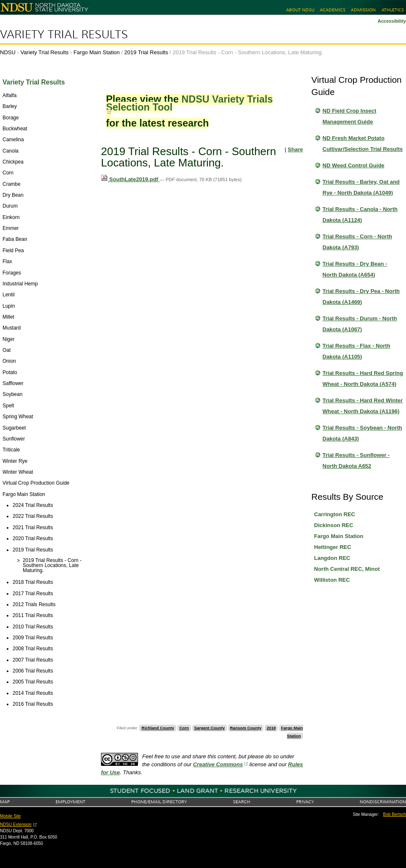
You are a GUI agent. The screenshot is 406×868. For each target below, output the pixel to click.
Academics (333, 10)
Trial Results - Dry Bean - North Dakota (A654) (355, 269)
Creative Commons (218, 764)
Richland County (158, 728)
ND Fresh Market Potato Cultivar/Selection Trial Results (363, 144)
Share (295, 149)
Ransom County (246, 728)
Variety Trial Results (64, 34)
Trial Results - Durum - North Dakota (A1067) (360, 324)
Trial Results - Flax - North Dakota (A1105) (357, 351)
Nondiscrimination (383, 802)
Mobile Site (10, 816)
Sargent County (210, 728)
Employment (70, 802)
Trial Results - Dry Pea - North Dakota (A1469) (361, 297)
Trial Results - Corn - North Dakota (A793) (357, 242)
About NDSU (300, 10)
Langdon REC (332, 558)
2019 (271, 728)
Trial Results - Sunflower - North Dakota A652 (356, 460)
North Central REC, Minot (347, 569)
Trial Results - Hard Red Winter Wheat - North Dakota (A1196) (363, 406)
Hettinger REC (333, 547)
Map (5, 802)
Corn (184, 728)
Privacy (305, 802)
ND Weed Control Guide (354, 165)
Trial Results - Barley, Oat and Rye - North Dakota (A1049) (361, 187)
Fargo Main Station (97, 52)
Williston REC (332, 580)
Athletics (393, 10)
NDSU (8, 52)
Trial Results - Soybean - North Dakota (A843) (362, 433)
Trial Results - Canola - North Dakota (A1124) (360, 215)
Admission (363, 10)
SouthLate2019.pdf (130, 179)
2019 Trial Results (146, 52)
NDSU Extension (16, 824)
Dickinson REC (334, 525)
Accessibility (392, 21)
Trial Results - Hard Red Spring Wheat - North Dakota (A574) (363, 379)
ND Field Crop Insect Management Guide (350, 116)
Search (242, 802)
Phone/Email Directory (159, 802)
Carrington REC (335, 514)
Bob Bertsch (395, 814)
